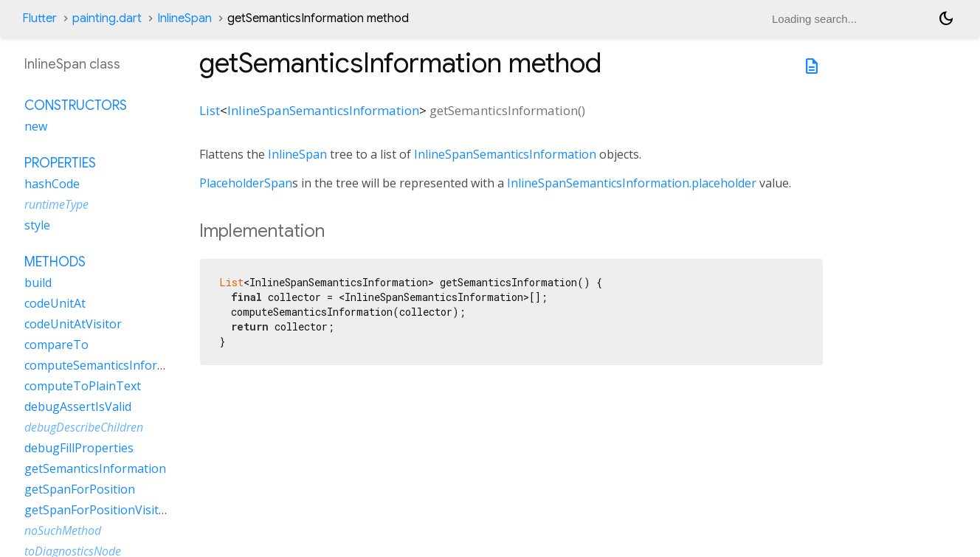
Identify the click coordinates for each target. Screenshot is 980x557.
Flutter (39, 18)
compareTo (56, 345)
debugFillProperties (79, 448)
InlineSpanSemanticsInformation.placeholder (632, 183)
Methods (55, 262)
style (37, 225)
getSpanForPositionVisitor (98, 510)
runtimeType (56, 204)
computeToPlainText (83, 386)
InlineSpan (184, 18)
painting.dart (107, 18)
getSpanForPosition (80, 489)
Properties (60, 163)
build (38, 283)
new (36, 126)
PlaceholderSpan (246, 183)
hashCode (52, 184)
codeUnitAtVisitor (73, 324)
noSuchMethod (63, 530)
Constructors (76, 105)
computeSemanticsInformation (110, 365)
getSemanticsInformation (95, 468)
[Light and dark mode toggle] (946, 18)
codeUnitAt (55, 303)
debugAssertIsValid (78, 406)
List (210, 110)
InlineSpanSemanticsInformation (323, 110)
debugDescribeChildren (84, 427)
